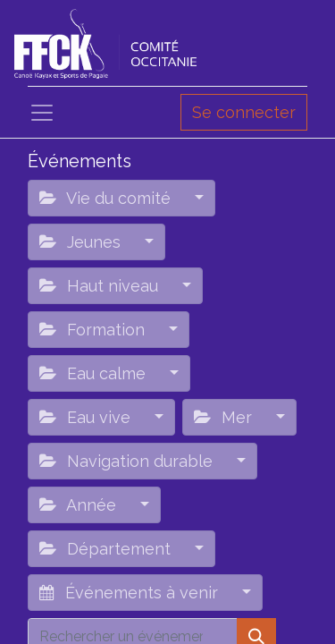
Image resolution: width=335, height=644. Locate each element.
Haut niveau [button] (101, 286)
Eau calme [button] (95, 373)
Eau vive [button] (87, 417)
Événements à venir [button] (131, 593)
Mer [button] (225, 417)
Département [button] (107, 549)
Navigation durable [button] (128, 461)
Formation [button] (94, 330)
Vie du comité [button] (107, 198)
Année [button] (80, 505)
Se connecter (244, 112)
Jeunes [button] (82, 242)
